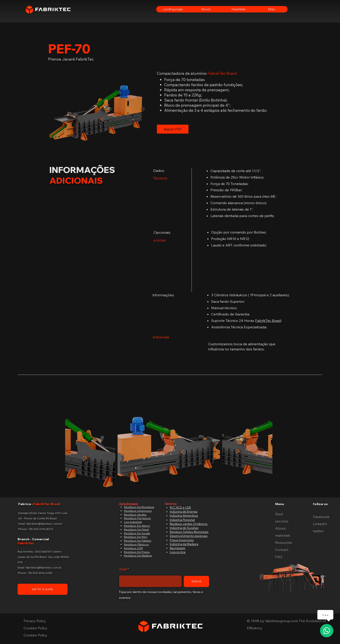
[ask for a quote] (43, 589)
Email (123, 569)
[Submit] (196, 581)
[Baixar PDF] (173, 129)
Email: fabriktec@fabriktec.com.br (40, 524)
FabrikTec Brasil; (268, 321)
